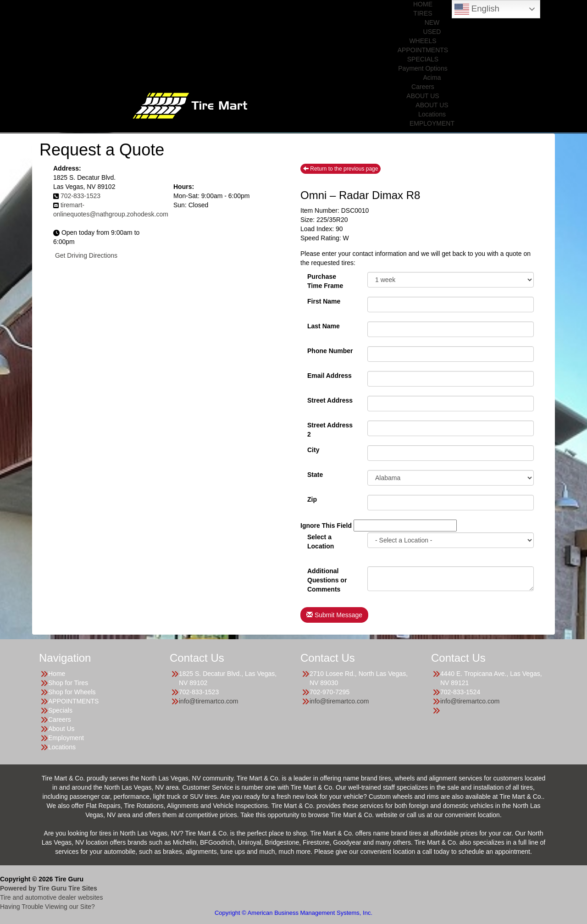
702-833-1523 (80, 196)
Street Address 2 (330, 429)
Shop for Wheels (72, 692)
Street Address (330, 400)
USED (432, 32)
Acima (432, 77)
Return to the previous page (341, 169)
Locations (432, 114)
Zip (312, 499)
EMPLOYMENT (432, 123)
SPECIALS (423, 59)
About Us (61, 729)
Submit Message (334, 615)
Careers (423, 87)
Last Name (324, 326)
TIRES (423, 13)
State (315, 475)
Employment (66, 738)
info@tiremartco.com (208, 701)
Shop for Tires (68, 683)
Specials (60, 710)
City (313, 450)
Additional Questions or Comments (327, 575)
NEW (432, 22)
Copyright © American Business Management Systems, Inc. (293, 913)
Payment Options (423, 68)
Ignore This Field (326, 526)
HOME (423, 4)
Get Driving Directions (86, 255)
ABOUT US (423, 96)
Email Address (329, 376)
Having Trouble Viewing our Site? (47, 907)
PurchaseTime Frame (325, 280)
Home (57, 674)
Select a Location (321, 541)
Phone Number (330, 351)
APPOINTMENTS (423, 50)
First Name (324, 301)
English (477, 9)
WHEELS (423, 41)
